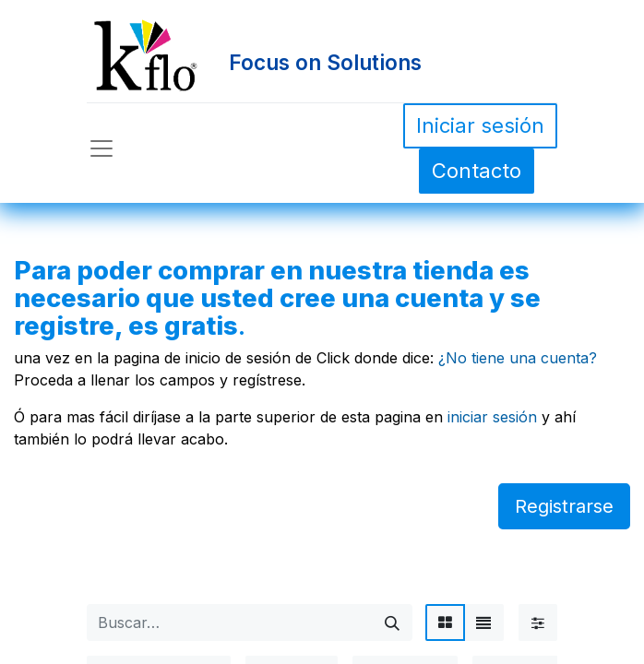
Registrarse (564, 506)
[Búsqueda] (392, 622)
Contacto (477, 171)
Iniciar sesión (480, 125)
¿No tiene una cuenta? (518, 358)
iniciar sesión (492, 417)
